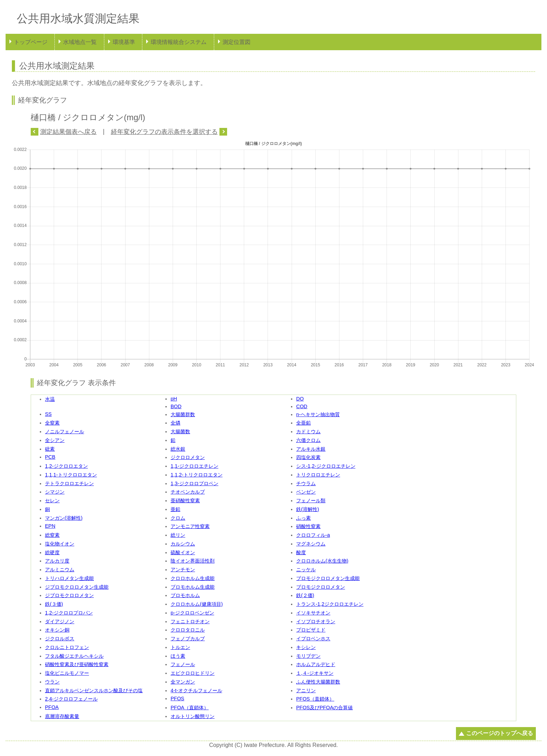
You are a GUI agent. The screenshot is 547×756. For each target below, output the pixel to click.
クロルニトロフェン (67, 647)
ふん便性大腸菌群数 (318, 682)
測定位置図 (237, 42)
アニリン (306, 690)
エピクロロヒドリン (193, 673)
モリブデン (308, 656)
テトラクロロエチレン (69, 483)
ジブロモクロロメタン (69, 595)
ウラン (52, 682)
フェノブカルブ (188, 639)
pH (174, 399)
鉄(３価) (54, 604)
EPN (50, 526)
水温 (50, 399)
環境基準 (124, 42)
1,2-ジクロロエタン (66, 466)
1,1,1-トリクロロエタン (71, 475)
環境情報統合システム (179, 42)
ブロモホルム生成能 (193, 587)
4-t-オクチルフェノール (196, 690)
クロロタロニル (188, 630)
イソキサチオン (313, 613)
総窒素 (52, 535)
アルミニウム (60, 570)
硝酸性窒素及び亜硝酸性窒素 (77, 664)
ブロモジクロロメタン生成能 (328, 578)
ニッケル (306, 570)
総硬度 (52, 552)
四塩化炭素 (308, 457)
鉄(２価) (305, 595)
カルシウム (183, 544)
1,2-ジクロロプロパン (69, 613)
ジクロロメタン (188, 457)
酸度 (301, 552)
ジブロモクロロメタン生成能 (77, 587)
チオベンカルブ (188, 492)
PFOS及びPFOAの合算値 (324, 708)
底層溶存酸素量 (62, 716)
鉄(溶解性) (308, 509)
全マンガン (183, 682)
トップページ (31, 42)
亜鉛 (175, 509)
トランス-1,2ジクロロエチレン (330, 604)
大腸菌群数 (183, 414)
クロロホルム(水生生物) (322, 561)
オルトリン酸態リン (193, 716)
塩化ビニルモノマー (67, 673)
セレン (52, 501)
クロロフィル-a (313, 535)
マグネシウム (311, 544)
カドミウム (308, 432)
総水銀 (178, 449)
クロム (178, 518)
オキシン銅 (57, 630)
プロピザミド (311, 630)
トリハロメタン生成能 (69, 578)
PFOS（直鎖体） (315, 699)
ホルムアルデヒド (316, 664)
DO (300, 399)
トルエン (180, 647)
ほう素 (178, 656)
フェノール (183, 664)
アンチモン (183, 570)
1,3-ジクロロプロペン (194, 483)
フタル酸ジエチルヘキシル (74, 656)
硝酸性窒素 (308, 526)
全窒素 (52, 423)
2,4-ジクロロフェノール (71, 699)
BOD (176, 406)
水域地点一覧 (80, 42)
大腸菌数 (180, 432)
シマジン (55, 492)
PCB (50, 457)
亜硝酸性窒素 (185, 501)
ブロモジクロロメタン (321, 587)
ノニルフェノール (65, 432)
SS (48, 414)
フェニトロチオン (190, 621)
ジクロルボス (60, 639)
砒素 (50, 449)
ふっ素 (304, 518)
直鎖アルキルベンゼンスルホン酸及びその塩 (94, 690)
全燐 (175, 423)
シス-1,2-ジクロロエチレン (326, 466)
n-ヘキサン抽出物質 (318, 414)
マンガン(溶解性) (64, 518)
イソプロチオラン (316, 621)
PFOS (177, 698)
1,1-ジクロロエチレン (194, 466)
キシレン (306, 647)
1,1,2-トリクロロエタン (197, 475)
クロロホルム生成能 (193, 578)
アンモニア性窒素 (190, 526)
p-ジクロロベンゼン (192, 613)
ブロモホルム (185, 595)
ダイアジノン (60, 621)
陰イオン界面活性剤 (193, 561)
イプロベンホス (313, 639)
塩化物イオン (60, 544)
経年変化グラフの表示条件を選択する (164, 132)
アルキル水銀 (311, 449)
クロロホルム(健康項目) (197, 604)
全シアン (55, 440)
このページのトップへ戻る (500, 733)
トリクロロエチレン (318, 475)
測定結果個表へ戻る (68, 132)
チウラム (306, 483)
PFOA (52, 707)
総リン (178, 535)
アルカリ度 (57, 561)
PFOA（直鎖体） (190, 708)
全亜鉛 (304, 423)
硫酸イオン (183, 552)
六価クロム (308, 440)
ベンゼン (306, 492)
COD (302, 406)
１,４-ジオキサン (315, 673)
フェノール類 (311, 501)
